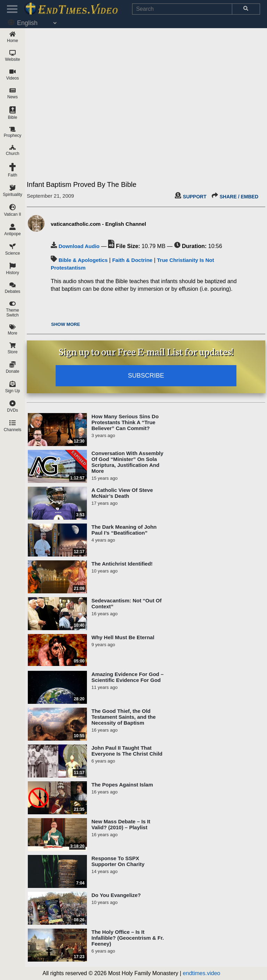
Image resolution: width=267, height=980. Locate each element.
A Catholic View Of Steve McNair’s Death (122, 493)
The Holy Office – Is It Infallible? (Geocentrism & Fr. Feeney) (128, 938)
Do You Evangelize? (116, 895)
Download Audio (79, 246)
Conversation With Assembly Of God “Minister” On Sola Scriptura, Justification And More (127, 462)
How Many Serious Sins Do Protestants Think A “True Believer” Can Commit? (125, 422)
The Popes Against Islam (122, 785)
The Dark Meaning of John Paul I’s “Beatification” (124, 530)
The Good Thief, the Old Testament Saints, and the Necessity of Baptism (124, 717)
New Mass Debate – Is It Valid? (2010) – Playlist (121, 824)
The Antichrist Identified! (122, 564)
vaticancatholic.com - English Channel (98, 224)
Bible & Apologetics (83, 260)
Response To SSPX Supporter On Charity (118, 861)
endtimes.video (202, 973)
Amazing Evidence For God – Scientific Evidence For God (128, 677)
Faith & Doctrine (132, 260)
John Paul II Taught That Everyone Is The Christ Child (127, 751)
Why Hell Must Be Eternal (123, 637)
